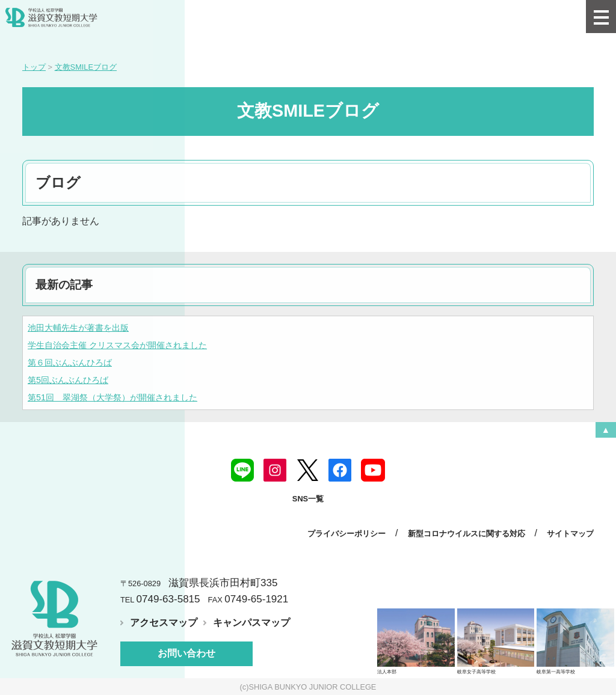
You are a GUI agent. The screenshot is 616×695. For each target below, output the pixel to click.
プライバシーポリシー (346, 534)
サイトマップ (570, 534)
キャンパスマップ (251, 623)
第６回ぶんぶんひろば (70, 363)
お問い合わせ (186, 653)
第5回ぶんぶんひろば (68, 380)
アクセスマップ (164, 623)
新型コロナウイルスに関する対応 (467, 534)
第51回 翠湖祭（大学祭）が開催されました (112, 397)
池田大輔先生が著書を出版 (78, 328)
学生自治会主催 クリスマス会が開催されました (117, 345)
